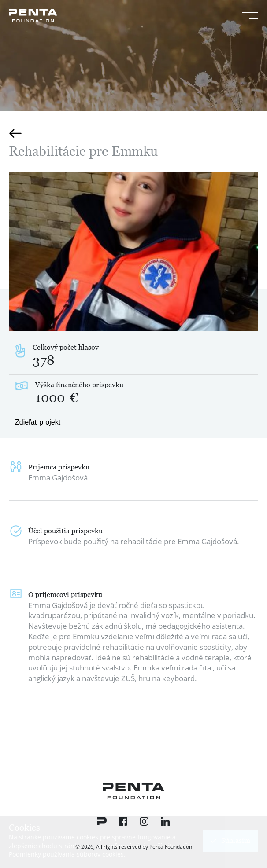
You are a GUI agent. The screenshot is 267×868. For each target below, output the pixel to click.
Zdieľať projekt (38, 422)
